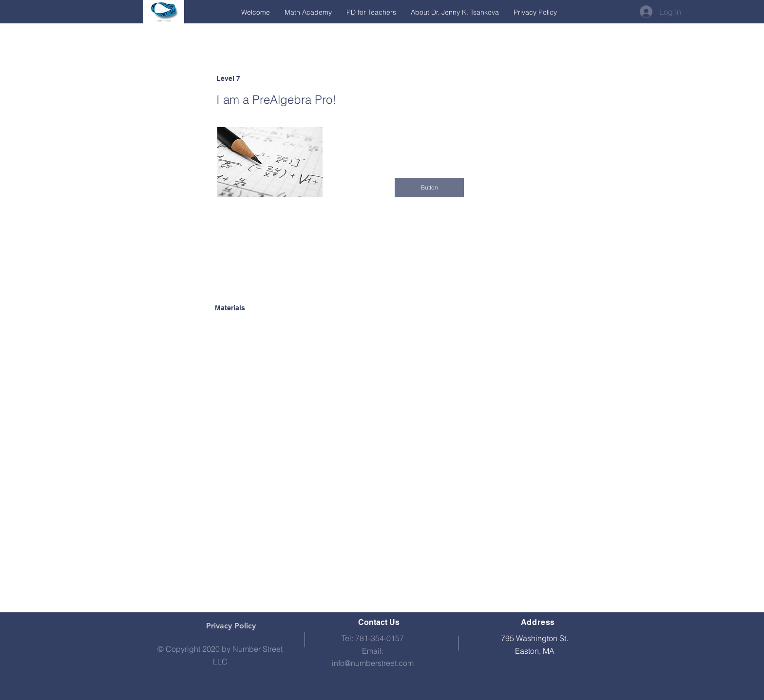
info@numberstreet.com (373, 663)
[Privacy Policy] (231, 626)
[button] (429, 188)
